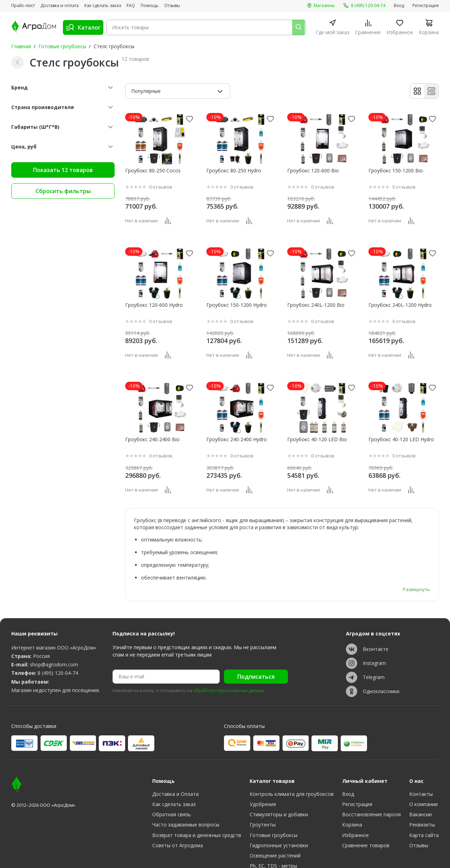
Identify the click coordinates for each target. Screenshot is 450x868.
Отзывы (172, 6)
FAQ (131, 6)
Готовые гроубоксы (62, 46)
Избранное (355, 793)
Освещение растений (275, 814)
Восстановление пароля (371, 773)
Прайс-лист (23, 6)
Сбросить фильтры (63, 191)
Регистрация (426, 6)
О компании (423, 763)
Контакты (421, 752)
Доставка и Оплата (175, 752)
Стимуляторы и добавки (279, 773)
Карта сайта (424, 793)
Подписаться (256, 635)
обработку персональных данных (229, 649)
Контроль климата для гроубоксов (292, 752)
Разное (258, 844)
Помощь (150, 6)
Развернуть (416, 547)
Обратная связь (172, 773)
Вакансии (420, 773)
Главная (21, 46)
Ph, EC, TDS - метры (273, 824)
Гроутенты (263, 783)
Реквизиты (422, 783)
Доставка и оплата (60, 6)
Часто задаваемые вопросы (186, 783)
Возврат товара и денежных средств (197, 793)
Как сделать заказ (103, 6)
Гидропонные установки (279, 803)
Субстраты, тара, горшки (280, 834)
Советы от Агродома (178, 803)
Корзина (352, 783)
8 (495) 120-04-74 (58, 631)
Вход (399, 6)
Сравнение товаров (366, 803)
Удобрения (263, 763)
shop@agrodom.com (54, 623)
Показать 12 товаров (63, 170)
